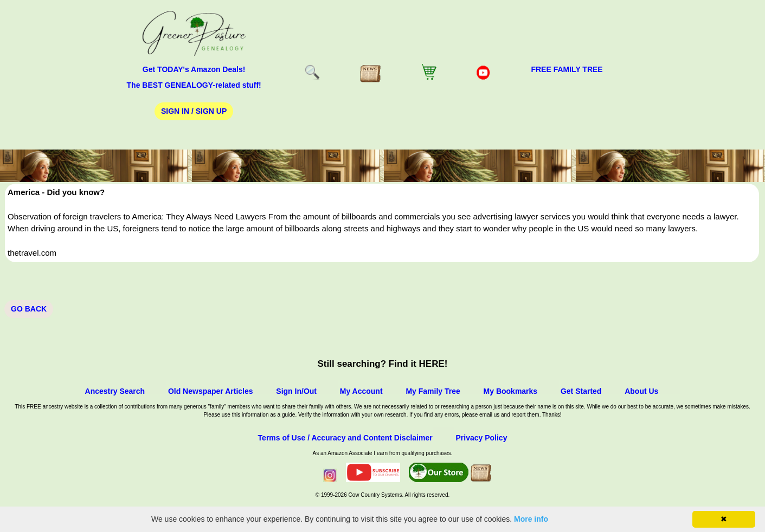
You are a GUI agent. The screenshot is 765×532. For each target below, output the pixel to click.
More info (531, 519)
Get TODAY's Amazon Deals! (194, 69)
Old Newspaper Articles (211, 391)
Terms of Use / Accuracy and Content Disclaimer (345, 438)
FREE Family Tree (567, 69)
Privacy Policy (481, 438)
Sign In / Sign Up (194, 111)
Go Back (29, 309)
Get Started (581, 391)
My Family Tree (433, 391)
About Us (641, 391)
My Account (361, 391)
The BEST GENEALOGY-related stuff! (194, 85)
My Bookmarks (511, 391)
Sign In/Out (296, 391)
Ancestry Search (115, 391)
